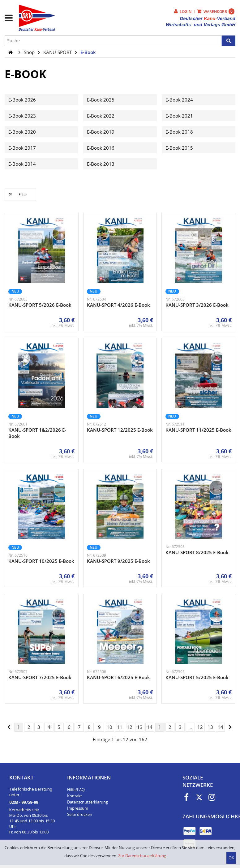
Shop (30, 52)
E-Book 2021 (179, 116)
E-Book (88, 52)
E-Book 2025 (101, 100)
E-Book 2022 (101, 116)
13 (140, 727)
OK (231, 858)
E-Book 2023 (22, 116)
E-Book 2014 (22, 164)
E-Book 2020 (22, 132)
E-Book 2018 (179, 132)
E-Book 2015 (179, 148)
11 (120, 727)
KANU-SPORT (58, 52)
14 (150, 727)
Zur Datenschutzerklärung (142, 856)
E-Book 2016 (101, 148)
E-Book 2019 (101, 132)
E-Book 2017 (22, 148)
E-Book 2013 (101, 164)
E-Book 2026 (22, 100)
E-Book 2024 (179, 100)
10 (109, 727)
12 (130, 727)
